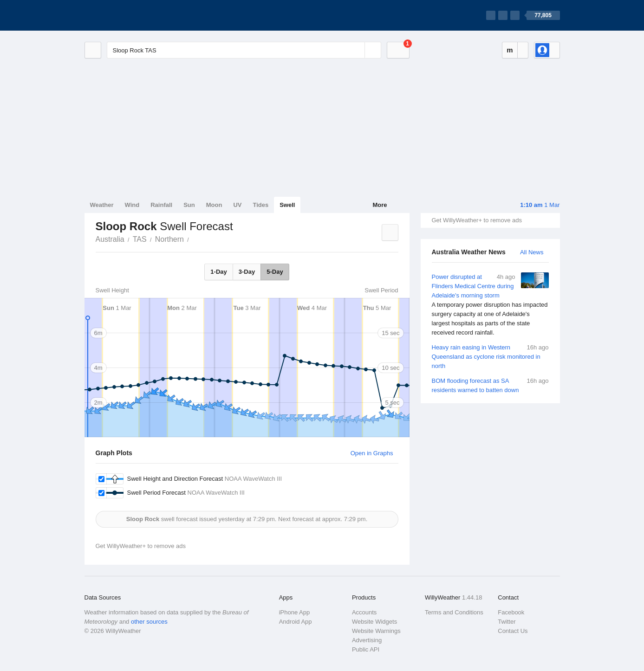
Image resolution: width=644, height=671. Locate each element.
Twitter (507, 622)
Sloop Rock (194, 239)
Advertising (367, 640)
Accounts (364, 612)
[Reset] (357, 50)
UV (237, 205)
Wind (132, 205)
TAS (140, 239)
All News (532, 252)
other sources (149, 622)
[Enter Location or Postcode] (244, 50)
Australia (110, 239)
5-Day (275, 272)
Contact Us (513, 631)
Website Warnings (376, 631)
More (380, 205)
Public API (366, 649)
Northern (169, 239)
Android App (296, 622)
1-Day (218, 272)
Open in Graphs (372, 453)
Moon (214, 205)
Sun (189, 205)
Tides (260, 205)
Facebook (511, 612)
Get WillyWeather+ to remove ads (477, 220)
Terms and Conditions (454, 612)
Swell (287, 205)
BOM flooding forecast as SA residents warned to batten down (490, 385)
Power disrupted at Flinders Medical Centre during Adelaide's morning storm (490, 305)
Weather (102, 205)
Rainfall (161, 205)
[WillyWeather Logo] (128, 15)
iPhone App (295, 612)
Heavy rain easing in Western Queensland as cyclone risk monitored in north (490, 356)
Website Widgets (374, 622)
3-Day (247, 272)
